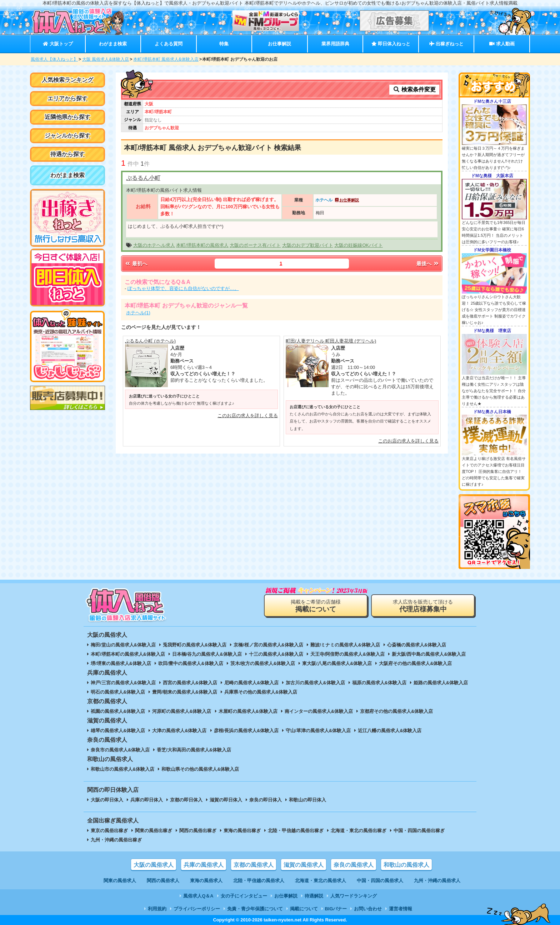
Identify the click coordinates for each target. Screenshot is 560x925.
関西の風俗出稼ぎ (198, 831)
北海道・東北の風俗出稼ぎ (359, 831)
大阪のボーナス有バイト (255, 245)
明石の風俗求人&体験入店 (118, 692)
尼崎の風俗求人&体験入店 (251, 683)
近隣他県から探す (67, 117)
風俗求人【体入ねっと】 (54, 59)
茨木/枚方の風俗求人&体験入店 (263, 663)
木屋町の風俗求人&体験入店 (248, 711)
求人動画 (502, 44)
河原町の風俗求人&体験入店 (182, 711)
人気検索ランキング (67, 80)
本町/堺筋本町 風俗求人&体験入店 (166, 59)
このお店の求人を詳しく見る (248, 416)
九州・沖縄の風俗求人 (437, 881)
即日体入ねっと (391, 44)
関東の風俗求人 (120, 881)
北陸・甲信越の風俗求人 (259, 881)
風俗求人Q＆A (198, 896)
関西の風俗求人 (163, 881)
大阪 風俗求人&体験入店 (106, 59)
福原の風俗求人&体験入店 (379, 683)
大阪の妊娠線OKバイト (359, 245)
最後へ (428, 264)
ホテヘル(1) (138, 313)
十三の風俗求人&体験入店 (276, 654)
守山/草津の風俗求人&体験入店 (318, 731)
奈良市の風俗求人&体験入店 (120, 750)
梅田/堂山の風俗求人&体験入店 (123, 645)
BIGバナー (336, 909)
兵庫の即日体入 (147, 800)
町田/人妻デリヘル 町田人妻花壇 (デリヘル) (331, 341)
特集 (224, 44)
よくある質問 (169, 44)
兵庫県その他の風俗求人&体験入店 (261, 692)
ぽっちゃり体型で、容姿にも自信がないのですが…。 (183, 288)
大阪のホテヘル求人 (154, 245)
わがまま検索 (113, 44)
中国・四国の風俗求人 (380, 881)
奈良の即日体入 (266, 800)
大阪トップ (58, 44)
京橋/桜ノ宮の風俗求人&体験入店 (268, 645)
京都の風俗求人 (254, 865)
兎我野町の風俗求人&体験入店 (195, 645)
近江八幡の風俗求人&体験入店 (390, 731)
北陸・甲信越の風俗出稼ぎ (296, 831)
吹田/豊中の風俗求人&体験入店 (191, 663)
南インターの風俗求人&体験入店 (319, 711)
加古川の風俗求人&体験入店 (315, 683)
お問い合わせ (368, 909)
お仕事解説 (279, 44)
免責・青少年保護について (255, 909)
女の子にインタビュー (244, 896)
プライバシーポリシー (197, 909)
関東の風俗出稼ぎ (154, 831)
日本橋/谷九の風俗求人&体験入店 (207, 654)
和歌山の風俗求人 (406, 865)
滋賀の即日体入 (226, 800)
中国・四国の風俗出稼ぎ (419, 831)
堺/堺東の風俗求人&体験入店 (121, 663)
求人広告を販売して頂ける (423, 606)
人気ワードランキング (354, 896)
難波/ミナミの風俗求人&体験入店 (345, 645)
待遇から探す (67, 154)
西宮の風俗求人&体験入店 (190, 683)
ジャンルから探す (67, 136)
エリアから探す (67, 98)
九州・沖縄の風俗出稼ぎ (116, 840)
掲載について (304, 909)
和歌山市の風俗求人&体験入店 (122, 769)
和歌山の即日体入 (307, 800)
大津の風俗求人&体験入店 (179, 731)
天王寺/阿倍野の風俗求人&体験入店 (347, 654)
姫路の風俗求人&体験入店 (441, 683)
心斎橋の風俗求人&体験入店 (417, 645)
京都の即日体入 (186, 800)
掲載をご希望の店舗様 (316, 606)
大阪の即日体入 (107, 800)
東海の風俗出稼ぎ (242, 831)
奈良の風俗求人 (354, 865)
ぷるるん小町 (143, 178)
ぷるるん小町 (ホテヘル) (150, 341)
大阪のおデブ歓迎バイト (308, 245)
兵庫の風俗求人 (204, 865)
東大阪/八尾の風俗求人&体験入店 (337, 663)
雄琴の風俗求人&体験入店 (118, 731)
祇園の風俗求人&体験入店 (118, 711)
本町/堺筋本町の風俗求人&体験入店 (128, 654)
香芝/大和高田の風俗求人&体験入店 (194, 750)
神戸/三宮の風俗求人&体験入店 (123, 683)
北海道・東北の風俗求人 (321, 881)
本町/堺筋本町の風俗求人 (202, 245)
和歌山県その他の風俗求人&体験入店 (200, 769)
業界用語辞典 (335, 44)
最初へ (136, 264)
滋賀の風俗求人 (304, 865)
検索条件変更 (414, 89)
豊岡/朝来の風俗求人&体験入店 (185, 692)
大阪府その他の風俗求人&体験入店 (415, 663)
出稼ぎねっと (446, 44)
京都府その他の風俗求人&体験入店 (396, 711)
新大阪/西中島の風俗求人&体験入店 (429, 654)
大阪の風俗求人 (154, 865)
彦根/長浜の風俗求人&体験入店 (246, 731)
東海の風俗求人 (206, 881)
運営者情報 (401, 909)
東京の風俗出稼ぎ (109, 831)
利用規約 (157, 909)
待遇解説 (314, 896)
